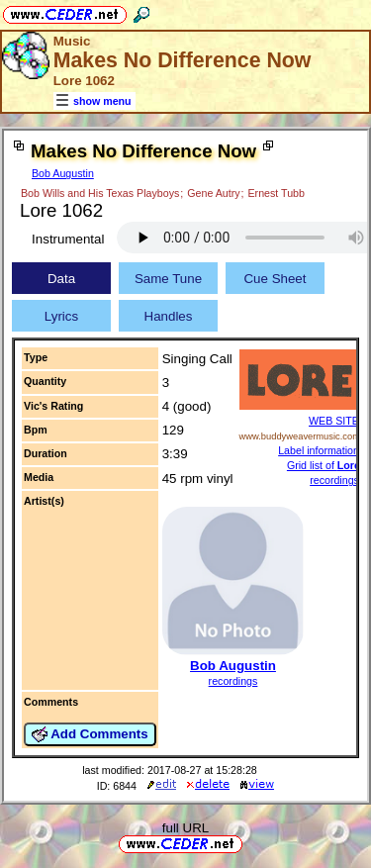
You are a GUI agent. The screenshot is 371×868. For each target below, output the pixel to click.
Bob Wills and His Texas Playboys (100, 193)
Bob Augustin (63, 173)
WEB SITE (334, 421)
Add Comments (90, 734)
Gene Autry (213, 193)
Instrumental (68, 239)
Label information (319, 450)
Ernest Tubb (276, 193)
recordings (233, 681)
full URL (185, 828)
